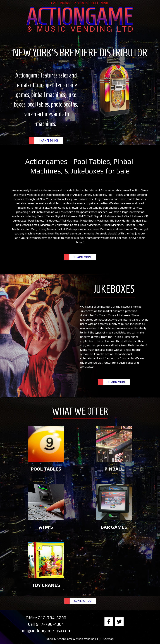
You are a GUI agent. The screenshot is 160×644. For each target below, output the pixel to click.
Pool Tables (115, 195)
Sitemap (108, 639)
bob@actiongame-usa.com (46, 631)
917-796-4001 (50, 624)
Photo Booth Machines (94, 221)
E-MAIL (103, 3)
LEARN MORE (49, 141)
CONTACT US (83, 601)
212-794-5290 (82, 3)
